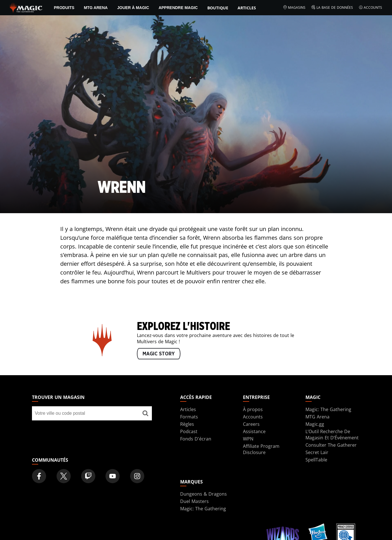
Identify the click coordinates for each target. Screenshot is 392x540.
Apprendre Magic (178, 8)
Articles (247, 8)
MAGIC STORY (159, 354)
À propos (253, 409)
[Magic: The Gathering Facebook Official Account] (39, 476)
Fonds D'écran (196, 439)
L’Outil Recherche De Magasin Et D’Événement (332, 435)
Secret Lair (317, 452)
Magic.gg (315, 424)
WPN (248, 439)
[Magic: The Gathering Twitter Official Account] (64, 476)
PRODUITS (64, 8)
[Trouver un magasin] (145, 413)
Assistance (254, 431)
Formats (189, 417)
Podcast (189, 431)
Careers (251, 424)
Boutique (218, 8)
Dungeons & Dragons (203, 494)
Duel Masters (194, 501)
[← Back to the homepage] (26, 7)
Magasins (294, 8)
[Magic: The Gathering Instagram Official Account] (137, 476)
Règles (187, 424)
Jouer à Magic (133, 8)
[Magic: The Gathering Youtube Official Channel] (113, 476)
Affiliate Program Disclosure (261, 449)
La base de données (332, 8)
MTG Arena (96, 8)
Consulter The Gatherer (331, 445)
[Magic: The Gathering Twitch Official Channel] (88, 476)
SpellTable (316, 460)
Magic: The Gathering (328, 409)
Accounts (371, 8)
